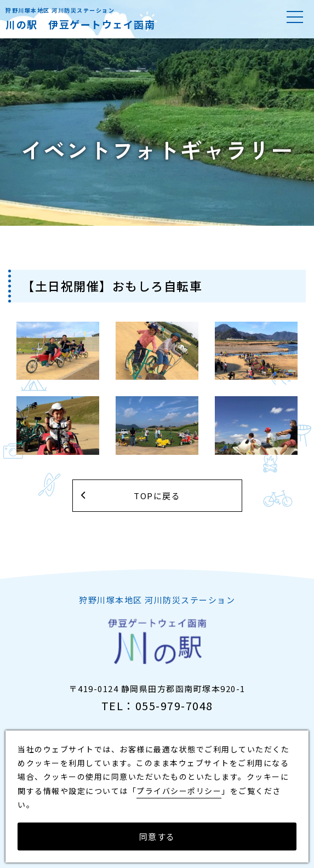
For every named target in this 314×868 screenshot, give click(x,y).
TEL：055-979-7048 (157, 706)
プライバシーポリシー (179, 791)
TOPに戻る (157, 496)
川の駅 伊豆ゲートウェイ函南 (80, 24)
